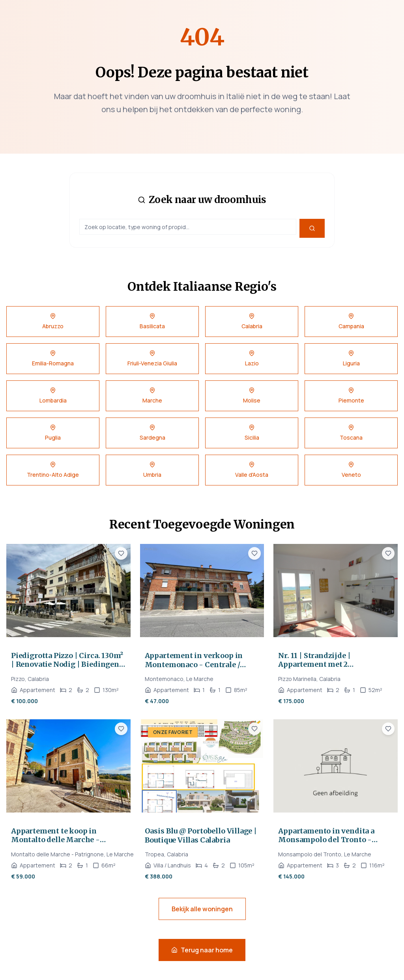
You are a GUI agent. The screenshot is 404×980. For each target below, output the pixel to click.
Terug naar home (202, 950)
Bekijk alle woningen (202, 909)
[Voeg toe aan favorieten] (121, 553)
